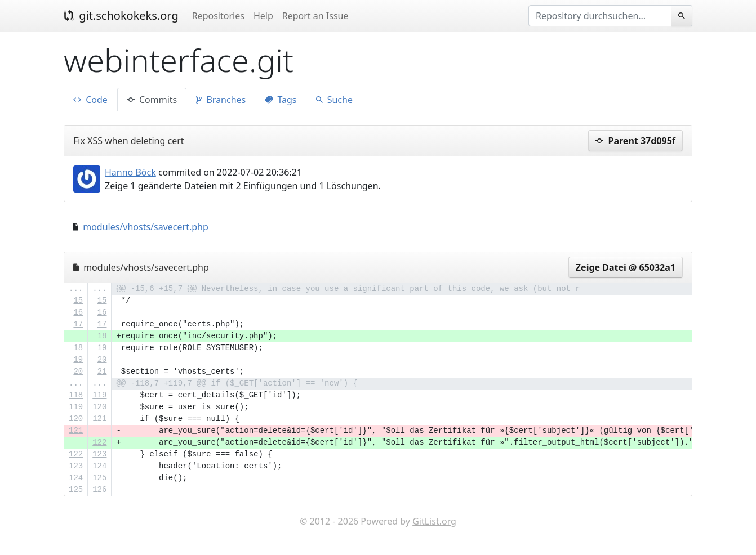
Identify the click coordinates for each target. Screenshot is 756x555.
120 (99, 407)
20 (102, 360)
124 (99, 466)
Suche (334, 100)
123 (99, 454)
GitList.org (434, 521)
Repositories (218, 16)
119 (99, 395)
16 (78, 312)
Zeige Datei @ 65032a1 (626, 267)
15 (78, 301)
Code (90, 100)
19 (102, 348)
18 (102, 336)
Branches (221, 100)
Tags (281, 100)
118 (76, 395)
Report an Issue (315, 16)
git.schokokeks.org (121, 15)
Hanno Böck (130, 172)
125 (99, 478)
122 (99, 442)
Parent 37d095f (635, 141)
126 (99, 490)
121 (99, 419)
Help (263, 16)
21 (102, 372)
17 (78, 324)
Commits (152, 100)
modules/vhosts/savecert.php (146, 227)
